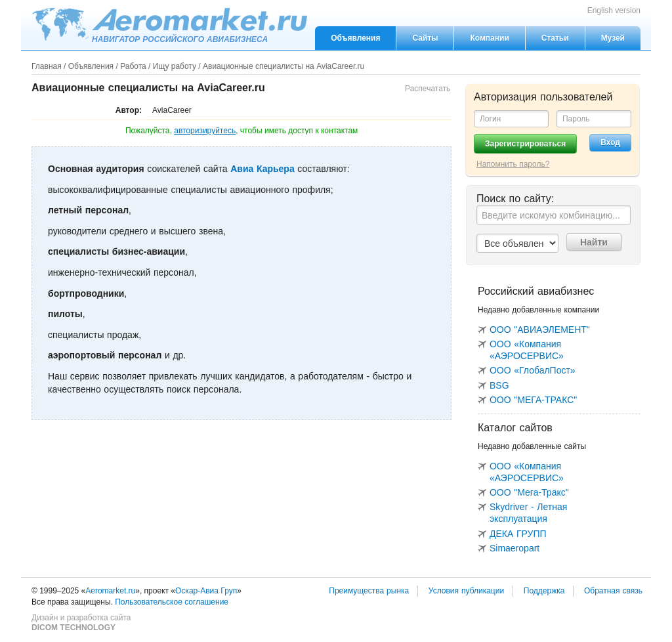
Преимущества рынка (369, 591)
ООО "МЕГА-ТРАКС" (533, 400)
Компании (489, 38)
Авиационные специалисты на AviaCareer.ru (283, 66)
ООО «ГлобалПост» (533, 370)
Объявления (355, 38)
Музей (613, 38)
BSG (499, 385)
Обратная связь (613, 591)
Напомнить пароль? (513, 164)
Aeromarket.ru (169, 24)
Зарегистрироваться (525, 144)
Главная (47, 66)
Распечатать (428, 89)
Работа (133, 66)
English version (614, 11)
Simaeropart (514, 548)
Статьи (555, 38)
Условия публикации (466, 591)
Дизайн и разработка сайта (81, 623)
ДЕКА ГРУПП (518, 534)
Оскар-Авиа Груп (206, 591)
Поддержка (544, 591)
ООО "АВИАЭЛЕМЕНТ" (540, 330)
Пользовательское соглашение (172, 602)
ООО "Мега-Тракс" (529, 492)
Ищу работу (175, 66)
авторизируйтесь (205, 131)
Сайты (425, 38)
